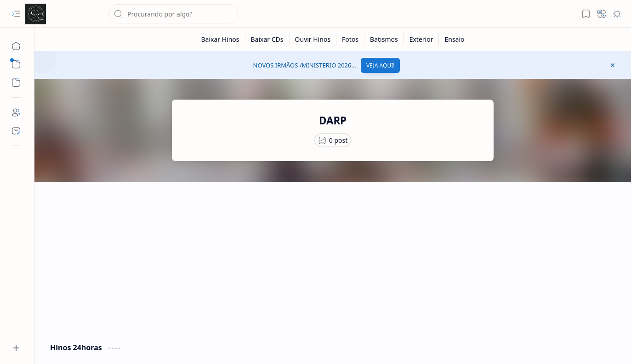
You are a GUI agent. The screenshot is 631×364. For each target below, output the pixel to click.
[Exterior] (422, 39)
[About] (16, 112)
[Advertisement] (333, 260)
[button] (16, 14)
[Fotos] (350, 39)
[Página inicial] (16, 46)
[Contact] (16, 131)
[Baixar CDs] (267, 39)
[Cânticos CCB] (36, 14)
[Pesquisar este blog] (173, 14)
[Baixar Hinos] (220, 39)
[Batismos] (384, 39)
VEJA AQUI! (381, 65)
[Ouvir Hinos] (313, 39)
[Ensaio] (454, 39)
